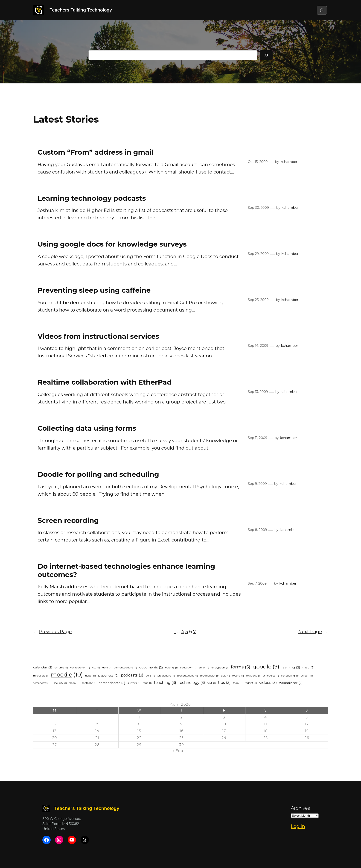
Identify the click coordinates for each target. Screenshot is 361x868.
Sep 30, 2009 (258, 208)
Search (94, 47)
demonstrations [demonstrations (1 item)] (125, 668)
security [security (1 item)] (60, 683)
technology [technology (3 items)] (192, 683)
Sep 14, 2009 (258, 346)
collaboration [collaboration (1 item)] (80, 668)
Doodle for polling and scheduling (98, 474)
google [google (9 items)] (266, 667)
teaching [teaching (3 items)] (165, 683)
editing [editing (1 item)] (172, 668)
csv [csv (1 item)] (96, 668)
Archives (300, 808)
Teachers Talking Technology (81, 10)
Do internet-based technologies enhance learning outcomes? (126, 570)
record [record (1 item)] (238, 676)
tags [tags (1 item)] (147, 683)
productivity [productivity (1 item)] (210, 676)
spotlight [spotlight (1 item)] (89, 683)
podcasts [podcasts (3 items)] (132, 675)
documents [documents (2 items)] (151, 667)
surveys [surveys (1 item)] (134, 683)
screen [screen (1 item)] (307, 676)
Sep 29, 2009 (258, 254)
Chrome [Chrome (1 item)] (61, 668)
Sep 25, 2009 (258, 300)
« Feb (178, 751)
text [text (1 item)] (212, 683)
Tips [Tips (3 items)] (224, 683)
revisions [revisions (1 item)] (253, 676)
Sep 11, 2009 (257, 438)
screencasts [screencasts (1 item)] (42, 683)
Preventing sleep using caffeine (94, 290)
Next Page (313, 632)
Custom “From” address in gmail (95, 152)
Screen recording (68, 520)
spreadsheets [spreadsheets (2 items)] (112, 683)
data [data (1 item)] (107, 668)
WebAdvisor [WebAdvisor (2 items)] (291, 683)
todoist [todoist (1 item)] (251, 683)
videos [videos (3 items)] (268, 683)
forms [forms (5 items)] (241, 667)
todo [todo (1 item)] (238, 683)
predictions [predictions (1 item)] (166, 676)
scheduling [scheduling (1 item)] (290, 676)
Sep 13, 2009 (258, 392)
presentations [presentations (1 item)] (188, 676)
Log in (298, 826)
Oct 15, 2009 (258, 162)
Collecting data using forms (87, 428)
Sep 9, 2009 (257, 484)
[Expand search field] (322, 10)
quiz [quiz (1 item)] (226, 676)
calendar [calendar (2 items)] (43, 667)
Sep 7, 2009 (257, 583)
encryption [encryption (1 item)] (220, 668)
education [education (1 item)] (188, 668)
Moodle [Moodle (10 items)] (67, 675)
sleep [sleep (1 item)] (74, 683)
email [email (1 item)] (204, 668)
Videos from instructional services (98, 336)
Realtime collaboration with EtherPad (105, 382)
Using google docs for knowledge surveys (112, 244)
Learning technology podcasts (92, 198)
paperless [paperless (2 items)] (108, 675)
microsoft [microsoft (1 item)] (41, 676)
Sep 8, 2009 (257, 530)
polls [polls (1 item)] (150, 676)
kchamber (289, 162)
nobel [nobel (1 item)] (90, 676)
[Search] (266, 55)
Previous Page (52, 632)
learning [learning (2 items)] (291, 667)
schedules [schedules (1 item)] (271, 676)
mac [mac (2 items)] (308, 667)
